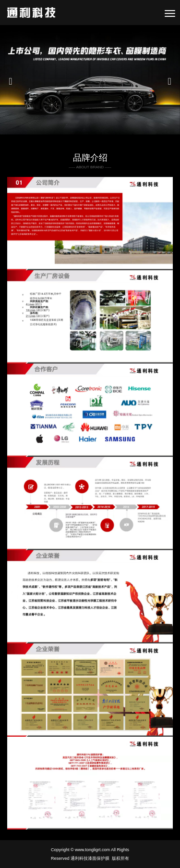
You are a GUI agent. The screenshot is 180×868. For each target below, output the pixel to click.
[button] (13, 81)
